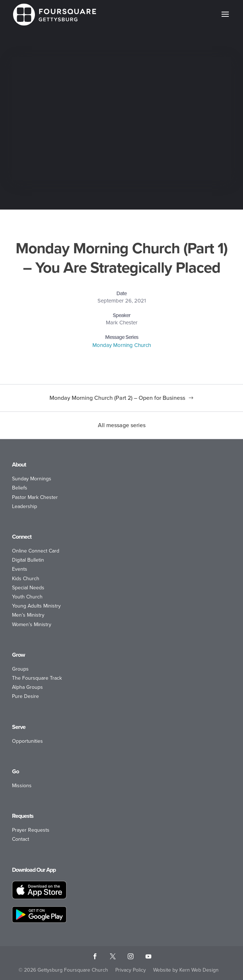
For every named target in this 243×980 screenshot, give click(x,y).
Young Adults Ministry (36, 606)
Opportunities (27, 741)
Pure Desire (25, 696)
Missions (22, 786)
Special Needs (28, 588)
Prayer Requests (31, 830)
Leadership (25, 506)
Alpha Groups (27, 687)
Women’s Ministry (32, 624)
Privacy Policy (131, 970)
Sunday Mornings (32, 479)
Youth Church (27, 597)
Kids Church (26, 579)
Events (20, 569)
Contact (21, 839)
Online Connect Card (36, 551)
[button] (225, 19)
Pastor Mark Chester (35, 497)
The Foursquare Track (37, 678)
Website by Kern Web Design (186, 970)
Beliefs (20, 488)
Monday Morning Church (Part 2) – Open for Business (117, 398)
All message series (122, 425)
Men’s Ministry (28, 615)
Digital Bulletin (28, 560)
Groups (20, 669)
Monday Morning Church (122, 345)
